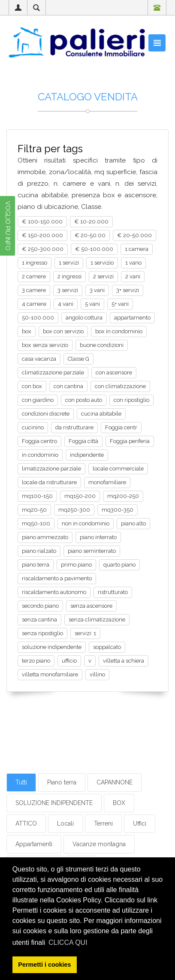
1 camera (137, 249)
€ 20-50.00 (90, 235)
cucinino (33, 427)
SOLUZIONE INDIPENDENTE (54, 803)
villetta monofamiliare (50, 674)
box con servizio (63, 331)
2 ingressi (69, 276)
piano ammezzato (45, 537)
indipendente (87, 455)
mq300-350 (118, 510)
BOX (119, 803)
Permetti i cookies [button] (44, 965)
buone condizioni (102, 345)
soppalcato (107, 647)
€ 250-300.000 (43, 249)
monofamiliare (107, 482)
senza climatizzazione (97, 620)
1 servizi (69, 263)
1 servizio (102, 263)
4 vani (66, 304)
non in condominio (86, 523)
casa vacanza (39, 359)
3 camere (34, 290)
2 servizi (103, 276)
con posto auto (84, 400)
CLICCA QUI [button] (68, 942)
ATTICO (26, 823)
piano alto (133, 523)
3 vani (97, 290)
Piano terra (62, 782)
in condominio (40, 455)
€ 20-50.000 (134, 235)
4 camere (34, 304)
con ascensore (114, 372)
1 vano (133, 263)
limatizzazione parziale (51, 469)
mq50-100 (36, 523)
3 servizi (68, 290)
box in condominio (119, 331)
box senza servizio (45, 345)
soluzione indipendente (52, 647)
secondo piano (40, 606)
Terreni (103, 823)
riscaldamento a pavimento (57, 578)
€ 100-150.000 (42, 222)
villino (97, 674)
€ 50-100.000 (94, 249)
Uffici (140, 823)
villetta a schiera (124, 661)
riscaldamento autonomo (54, 592)
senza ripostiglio (42, 633)
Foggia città (83, 441)
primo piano (76, 565)
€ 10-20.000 (91, 222)
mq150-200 (80, 496)
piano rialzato (39, 551)
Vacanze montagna (99, 844)
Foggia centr (121, 427)
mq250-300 (74, 510)
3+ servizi (128, 290)
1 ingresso (35, 263)
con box (32, 386)
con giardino (38, 400)
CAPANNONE (115, 782)
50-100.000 (38, 318)
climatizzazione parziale (53, 372)
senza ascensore (91, 606)
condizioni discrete (46, 414)
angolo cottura (84, 318)
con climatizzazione (120, 386)
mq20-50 (34, 510)
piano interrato (98, 537)
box (27, 331)
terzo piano (36, 661)
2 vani (133, 276)
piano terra (36, 565)
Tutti (21, 782)
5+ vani (120, 304)
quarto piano (119, 565)
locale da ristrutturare (49, 482)
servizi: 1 (85, 633)
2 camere (34, 276)
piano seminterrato (92, 551)
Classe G (78, 359)
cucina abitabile (101, 414)
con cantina (68, 386)
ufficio (69, 661)
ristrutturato (113, 592)
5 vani (92, 304)
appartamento (132, 318)
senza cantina (39, 620)
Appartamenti (34, 844)
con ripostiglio (131, 400)
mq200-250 (123, 496)
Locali (65, 823)
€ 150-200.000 (42, 235)
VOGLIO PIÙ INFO (8, 226)
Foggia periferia (130, 441)
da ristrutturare (74, 427)
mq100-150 (37, 496)
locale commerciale (118, 469)
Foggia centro (39, 441)
